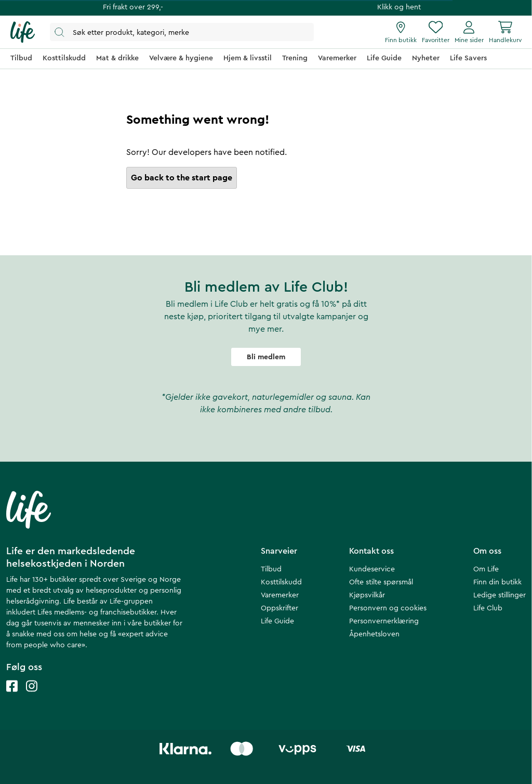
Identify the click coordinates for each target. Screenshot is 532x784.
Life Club (488, 608)
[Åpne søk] (182, 32)
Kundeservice (372, 569)
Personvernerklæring (384, 621)
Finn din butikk (497, 582)
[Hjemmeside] (23, 32)
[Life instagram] (32, 696)
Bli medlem (266, 357)
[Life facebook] (12, 696)
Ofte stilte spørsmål (381, 582)
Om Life (486, 569)
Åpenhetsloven (374, 634)
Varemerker (280, 595)
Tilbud (271, 569)
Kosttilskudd (281, 582)
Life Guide (277, 621)
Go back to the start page (182, 178)
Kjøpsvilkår (367, 595)
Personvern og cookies (388, 608)
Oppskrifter (280, 608)
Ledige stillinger (500, 595)
